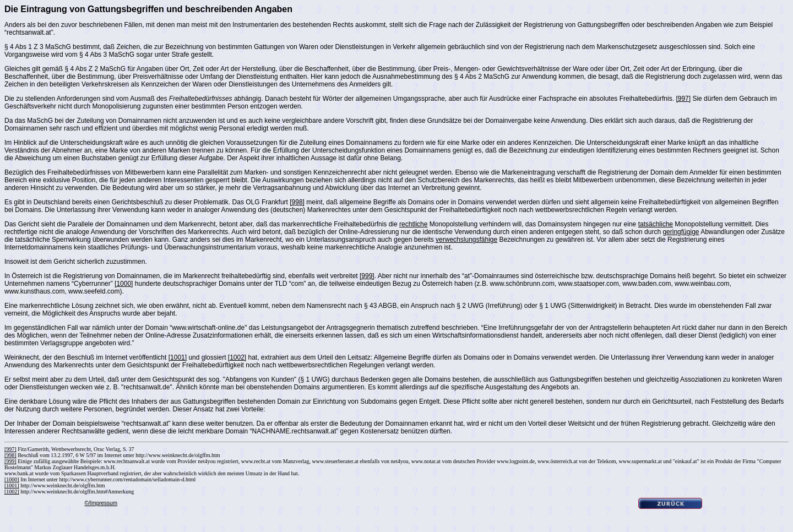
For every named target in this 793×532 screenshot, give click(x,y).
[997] (683, 99)
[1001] (178, 357)
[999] (367, 276)
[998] (297, 202)
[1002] (237, 357)
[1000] (124, 284)
